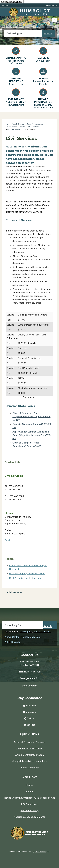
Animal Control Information (29, 755)
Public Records (12, 642)
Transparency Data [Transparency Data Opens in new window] (31, 637)
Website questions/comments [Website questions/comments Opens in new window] (29, 817)
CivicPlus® (40, 851)
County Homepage (30, 768)
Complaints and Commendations (29, 761)
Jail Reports (26, 632)
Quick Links (30, 734)
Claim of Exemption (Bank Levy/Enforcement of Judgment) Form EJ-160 (32, 416)
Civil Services (15, 592)
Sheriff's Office (24, 127)
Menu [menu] (7, 6)
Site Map (29, 791)
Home (8, 124)
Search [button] (48, 34)
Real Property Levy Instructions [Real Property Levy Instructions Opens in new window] (25, 578)
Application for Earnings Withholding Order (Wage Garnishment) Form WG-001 (32, 435)
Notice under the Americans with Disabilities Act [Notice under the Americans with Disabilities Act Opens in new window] (29, 798)
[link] (52, 6)
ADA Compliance (29, 804)
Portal (14, 124)
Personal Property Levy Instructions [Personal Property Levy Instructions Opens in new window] (27, 574)
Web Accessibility (30, 811)
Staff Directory (30, 686)
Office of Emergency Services (30, 742)
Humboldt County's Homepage (31, 124)
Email (8, 540)
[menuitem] (29, 592)
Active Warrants (42, 632)
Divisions (35, 127)
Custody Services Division (30, 748)
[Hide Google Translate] (55, 20)
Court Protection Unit (16, 129)
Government (12, 127)
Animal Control (12, 637)
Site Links (30, 777)
